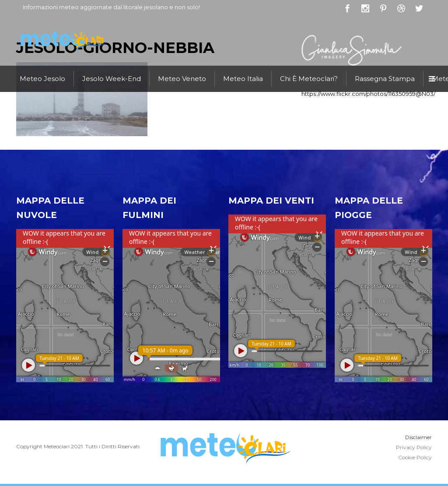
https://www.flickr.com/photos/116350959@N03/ (368, 94)
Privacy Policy (414, 447)
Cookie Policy (415, 457)
